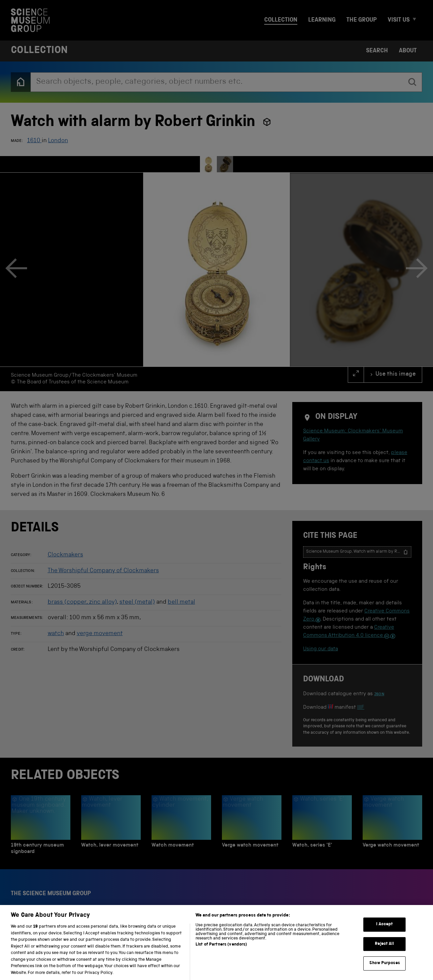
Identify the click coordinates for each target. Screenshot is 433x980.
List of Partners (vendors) (221, 953)
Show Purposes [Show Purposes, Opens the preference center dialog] (385, 972)
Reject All (384, 953)
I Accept (384, 934)
